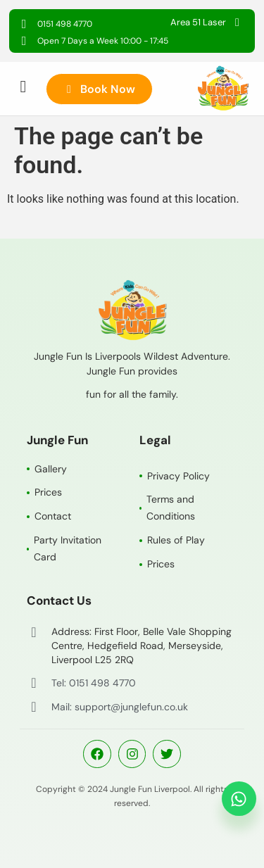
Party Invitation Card (68, 548)
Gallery (51, 469)
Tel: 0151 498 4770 (94, 683)
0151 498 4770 (65, 24)
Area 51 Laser (198, 22)
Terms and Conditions (171, 508)
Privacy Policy (178, 476)
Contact (53, 516)
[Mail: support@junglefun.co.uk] (34, 707)
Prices (48, 492)
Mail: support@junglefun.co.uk (120, 707)
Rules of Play (176, 540)
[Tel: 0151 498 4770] (34, 683)
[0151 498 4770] (24, 24)
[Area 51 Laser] (237, 23)
